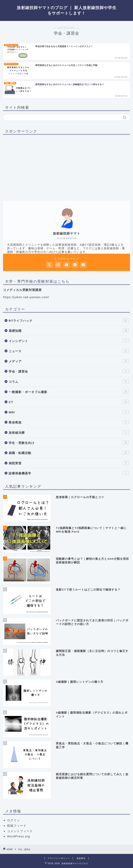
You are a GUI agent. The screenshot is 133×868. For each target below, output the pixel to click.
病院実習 (69, 463)
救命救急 (69, 422)
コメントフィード (20, 831)
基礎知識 (69, 330)
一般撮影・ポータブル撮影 (69, 392)
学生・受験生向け (69, 443)
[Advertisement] (37, 166)
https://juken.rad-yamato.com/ (26, 297)
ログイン (14, 820)
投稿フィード (17, 826)
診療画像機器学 (69, 473)
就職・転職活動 (69, 453)
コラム (69, 381)
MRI (69, 412)
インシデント (69, 341)
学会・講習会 (69, 371)
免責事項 (81, 858)
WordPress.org (19, 836)
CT (69, 402)
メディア (69, 361)
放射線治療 (69, 432)
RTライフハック (69, 320)
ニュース (69, 351)
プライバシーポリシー (59, 858)
